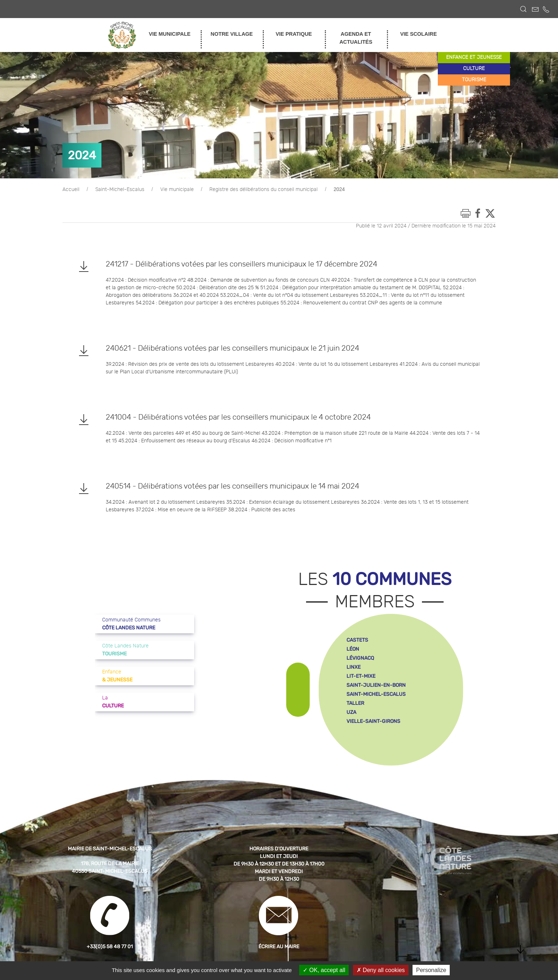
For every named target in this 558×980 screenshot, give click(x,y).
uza (351, 712)
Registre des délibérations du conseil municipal (263, 190)
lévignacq (360, 658)
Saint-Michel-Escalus (120, 190)
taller (355, 703)
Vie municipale (177, 190)
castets (357, 640)
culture (474, 69)
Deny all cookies (381, 970)
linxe (354, 667)
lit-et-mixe (361, 676)
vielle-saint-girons (373, 721)
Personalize (431, 970)
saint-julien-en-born (376, 685)
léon (353, 649)
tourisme (474, 80)
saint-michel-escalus (376, 694)
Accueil (71, 190)
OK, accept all (324, 970)
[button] (523, 9)
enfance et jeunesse (474, 57)
